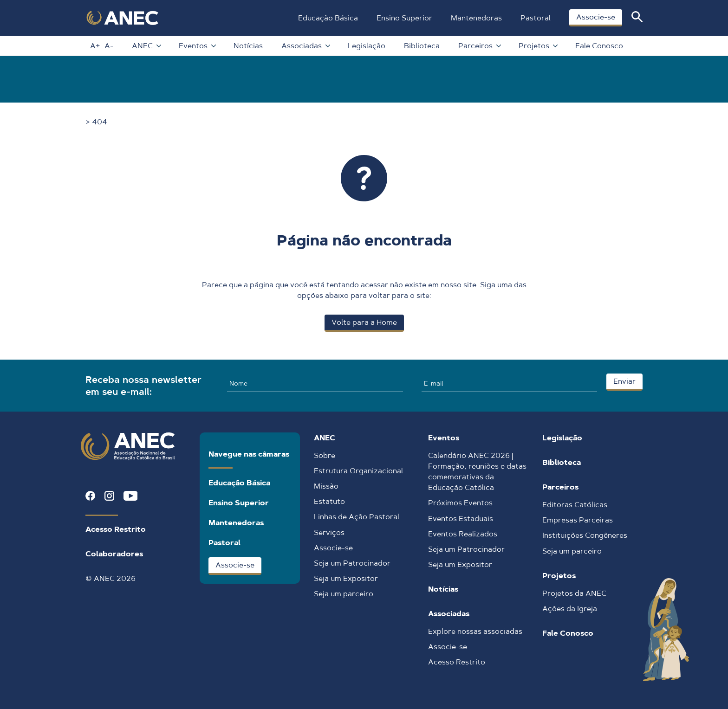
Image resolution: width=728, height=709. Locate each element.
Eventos (197, 46)
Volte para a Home (364, 322)
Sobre (325, 455)
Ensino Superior (404, 18)
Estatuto (329, 501)
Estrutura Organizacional (358, 471)
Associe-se (596, 17)
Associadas (305, 46)
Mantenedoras (476, 18)
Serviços (329, 532)
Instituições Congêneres (585, 535)
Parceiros (479, 46)
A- (109, 46)
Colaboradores (114, 554)
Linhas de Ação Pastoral (357, 517)
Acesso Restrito (116, 529)
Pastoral (536, 18)
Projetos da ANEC (574, 593)
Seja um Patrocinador (352, 563)
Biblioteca (422, 46)
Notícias (248, 46)
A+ (95, 46)
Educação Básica (328, 18)
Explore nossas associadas (475, 631)
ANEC (146, 46)
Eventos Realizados (463, 534)
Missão (326, 486)
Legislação (367, 46)
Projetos (538, 46)
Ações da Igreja (570, 609)
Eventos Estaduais (461, 519)
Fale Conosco (599, 46)
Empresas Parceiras (578, 520)
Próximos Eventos (460, 503)
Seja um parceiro (344, 594)
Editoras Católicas (575, 505)
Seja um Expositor (346, 578)
